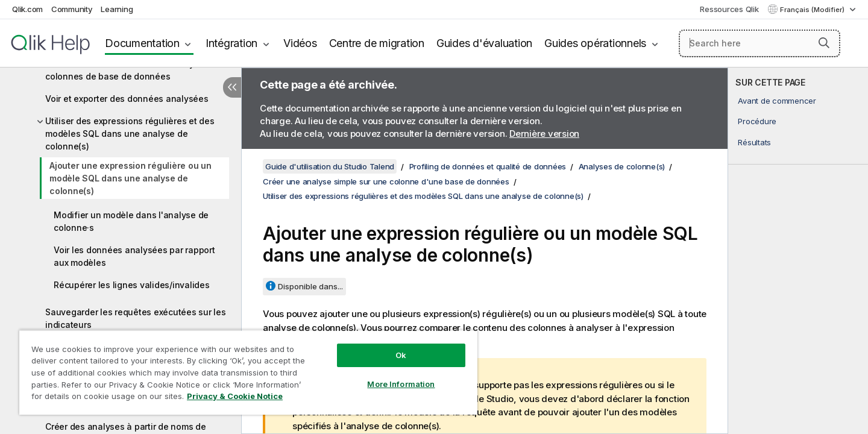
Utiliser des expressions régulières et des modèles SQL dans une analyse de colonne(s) (130, 134)
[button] (824, 43)
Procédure (757, 121)
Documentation (142, 43)
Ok (401, 355)
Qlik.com (27, 9)
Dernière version (544, 134)
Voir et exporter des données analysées (127, 99)
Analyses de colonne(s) (622, 166)
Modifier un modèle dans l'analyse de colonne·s (131, 221)
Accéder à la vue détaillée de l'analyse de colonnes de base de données (131, 70)
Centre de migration (377, 43)
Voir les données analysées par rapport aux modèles (134, 256)
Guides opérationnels (595, 43)
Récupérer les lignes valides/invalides (132, 285)
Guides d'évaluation (484, 43)
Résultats (754, 142)
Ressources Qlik (729, 9)
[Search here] (760, 43)
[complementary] (798, 251)
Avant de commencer (777, 101)
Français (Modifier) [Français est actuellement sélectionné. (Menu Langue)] (813, 10)
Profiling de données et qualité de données (488, 166)
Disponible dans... (310, 286)
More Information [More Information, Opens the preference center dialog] (401, 384)
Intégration (231, 43)
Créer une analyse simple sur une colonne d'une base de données (386, 181)
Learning (117, 9)
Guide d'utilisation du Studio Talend (330, 166)
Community (72, 9)
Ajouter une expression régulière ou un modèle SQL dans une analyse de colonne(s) (131, 178)
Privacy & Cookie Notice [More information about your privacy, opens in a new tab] (235, 396)
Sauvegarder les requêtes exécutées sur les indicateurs (136, 318)
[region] (248, 372)
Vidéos (300, 43)
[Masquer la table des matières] (232, 87)
